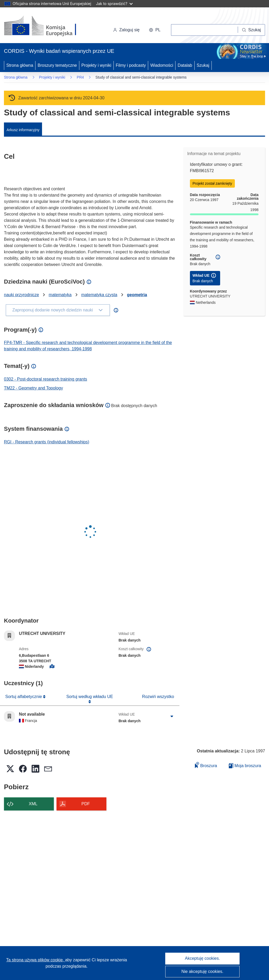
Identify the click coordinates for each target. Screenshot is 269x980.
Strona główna (20, 65)
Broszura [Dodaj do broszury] (206, 765)
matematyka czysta (99, 295)
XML (33, 804)
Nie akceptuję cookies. (202, 971)
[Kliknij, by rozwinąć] (172, 716)
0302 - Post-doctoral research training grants (46, 379)
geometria (137, 295)
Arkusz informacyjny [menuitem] (23, 130)
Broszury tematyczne (57, 65)
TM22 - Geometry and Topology (33, 388)
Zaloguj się (126, 30)
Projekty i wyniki (96, 65)
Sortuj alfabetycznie (24, 697)
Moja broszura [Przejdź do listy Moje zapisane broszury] (245, 766)
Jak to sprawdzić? (114, 4)
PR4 (80, 77)
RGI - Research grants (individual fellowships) (47, 442)
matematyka (60, 295)
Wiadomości (162, 65)
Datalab (185, 65)
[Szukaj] (252, 30)
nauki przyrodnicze (21, 295)
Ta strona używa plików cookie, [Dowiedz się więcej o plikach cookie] (36, 960)
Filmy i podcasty (131, 65)
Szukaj (203, 65)
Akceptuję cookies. (202, 958)
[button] (155, 30)
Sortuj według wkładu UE (90, 697)
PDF (86, 804)
